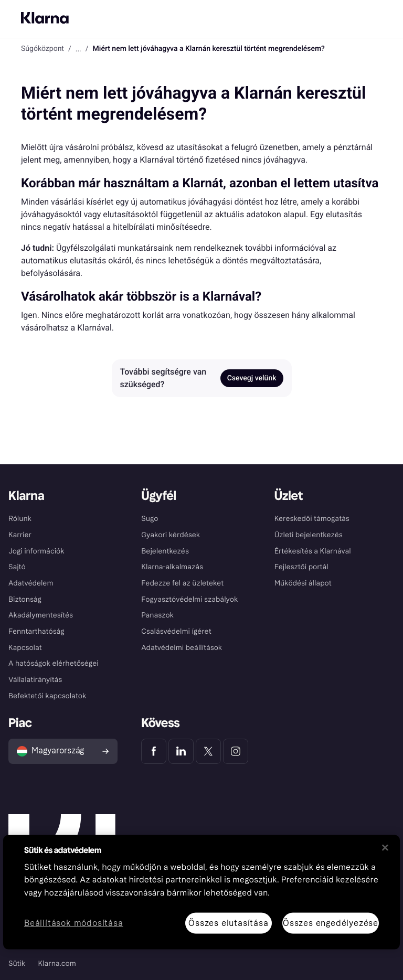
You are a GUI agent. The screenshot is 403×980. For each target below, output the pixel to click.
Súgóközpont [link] (43, 49)
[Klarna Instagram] (236, 751)
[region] (201, 892)
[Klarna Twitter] (208, 751)
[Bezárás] (385, 847)
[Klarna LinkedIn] (181, 751)
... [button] (78, 49)
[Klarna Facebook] (154, 751)
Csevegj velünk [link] (252, 378)
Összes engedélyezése (331, 923)
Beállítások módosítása (74, 923)
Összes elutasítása (228, 923)
